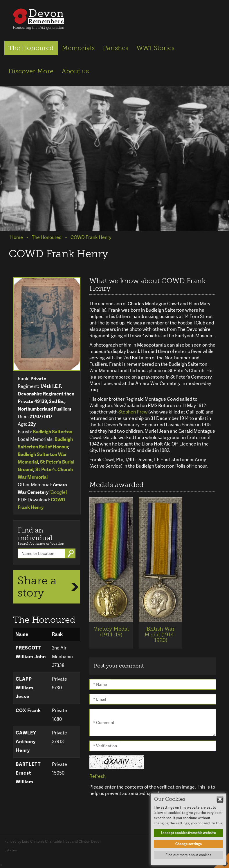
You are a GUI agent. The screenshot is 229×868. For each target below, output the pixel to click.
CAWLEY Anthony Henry (26, 742)
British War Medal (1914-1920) (161, 635)
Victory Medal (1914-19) (111, 632)
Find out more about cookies (188, 855)
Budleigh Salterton (53, 432)
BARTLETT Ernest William (28, 773)
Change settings (189, 844)
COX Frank (28, 710)
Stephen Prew (133, 412)
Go (71, 553)
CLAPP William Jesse (25, 688)
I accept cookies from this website (188, 833)
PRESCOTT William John (31, 652)
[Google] (58, 492)
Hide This (220, 799)
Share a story (37, 587)
